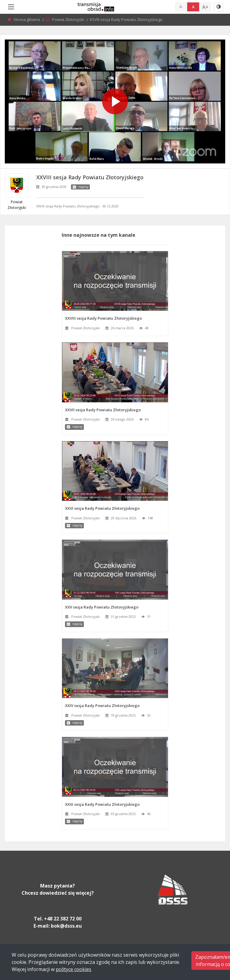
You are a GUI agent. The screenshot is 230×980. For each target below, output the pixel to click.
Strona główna (27, 19)
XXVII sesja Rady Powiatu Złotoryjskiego (103, 410)
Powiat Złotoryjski (69, 19)
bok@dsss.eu (66, 926)
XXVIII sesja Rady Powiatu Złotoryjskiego (103, 318)
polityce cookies (74, 969)
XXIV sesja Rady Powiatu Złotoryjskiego (102, 706)
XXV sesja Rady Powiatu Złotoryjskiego (102, 607)
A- (181, 7)
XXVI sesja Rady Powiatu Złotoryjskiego (102, 508)
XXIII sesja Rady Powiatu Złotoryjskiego (102, 804)
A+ (205, 7)
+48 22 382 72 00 (63, 919)
